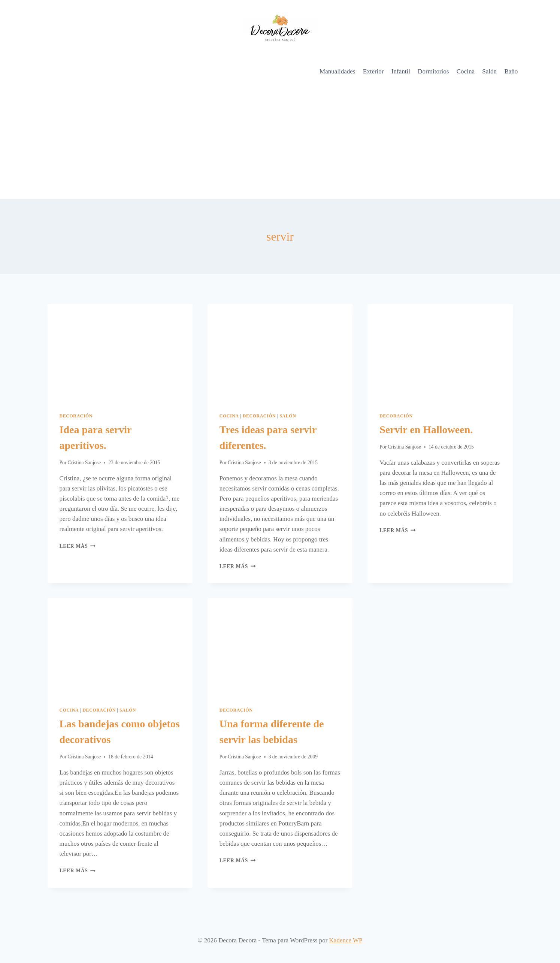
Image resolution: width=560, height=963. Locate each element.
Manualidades (337, 71)
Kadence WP (346, 940)
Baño (511, 71)
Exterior (373, 71)
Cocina (466, 71)
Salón (489, 71)
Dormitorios (433, 71)
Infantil (401, 71)
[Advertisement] (280, 143)
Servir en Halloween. (426, 430)
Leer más (78, 546)
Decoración (76, 416)
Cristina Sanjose (84, 463)
